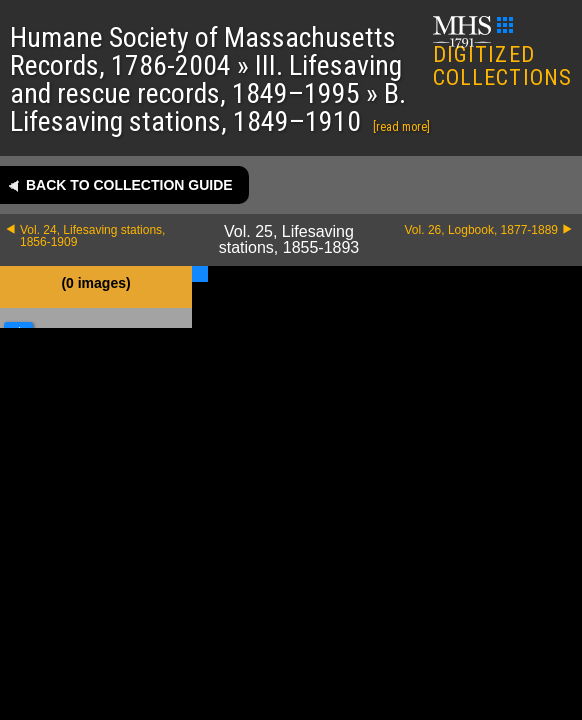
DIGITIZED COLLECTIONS (502, 53)
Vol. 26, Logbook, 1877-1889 (481, 230)
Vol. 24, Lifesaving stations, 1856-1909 (92, 236)
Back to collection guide (129, 185)
